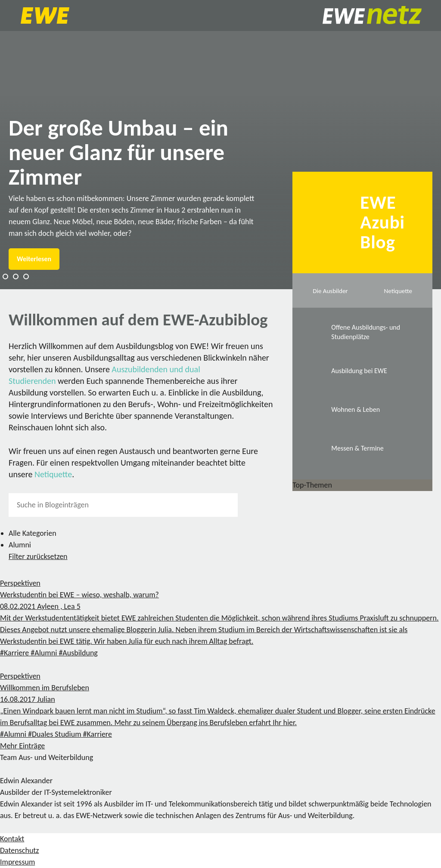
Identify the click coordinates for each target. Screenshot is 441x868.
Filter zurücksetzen (38, 556)
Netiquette (53, 474)
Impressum (17, 862)
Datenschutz (19, 850)
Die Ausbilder (330, 291)
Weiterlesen (34, 259)
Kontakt (12, 839)
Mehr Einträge (22, 746)
